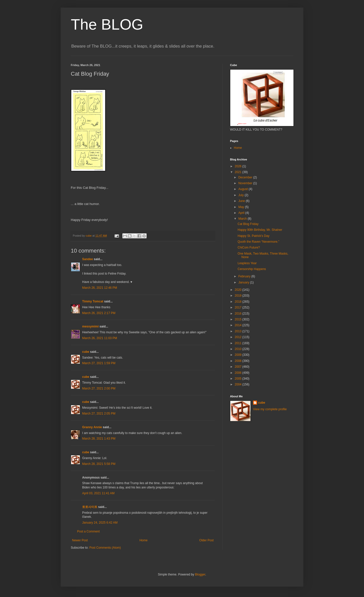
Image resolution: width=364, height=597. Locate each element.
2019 (239, 296)
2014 (239, 325)
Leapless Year (247, 263)
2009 (239, 355)
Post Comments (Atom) (105, 548)
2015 (239, 319)
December (246, 177)
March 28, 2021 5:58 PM (99, 464)
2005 (239, 379)
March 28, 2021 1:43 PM (99, 439)
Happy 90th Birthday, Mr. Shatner (260, 230)
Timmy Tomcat (93, 301)
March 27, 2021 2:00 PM (99, 388)
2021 (239, 172)
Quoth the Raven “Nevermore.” (258, 242)
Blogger (200, 574)
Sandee (88, 259)
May (242, 207)
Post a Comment (88, 531)
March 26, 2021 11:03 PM (100, 338)
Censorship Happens (252, 269)
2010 (239, 349)
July (242, 195)
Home (144, 540)
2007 (239, 367)
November (246, 183)
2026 (239, 166)
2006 (239, 373)
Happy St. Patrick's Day (254, 236)
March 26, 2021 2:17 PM (99, 313)
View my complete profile (270, 409)
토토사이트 (90, 507)
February (245, 276)
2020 (239, 290)
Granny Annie (92, 427)
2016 (239, 314)
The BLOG (107, 24)
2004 (239, 384)
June (242, 201)
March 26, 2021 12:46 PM (100, 288)
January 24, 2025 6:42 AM (100, 523)
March (243, 219)
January (244, 282)
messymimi (90, 326)
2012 (239, 337)
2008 (239, 361)
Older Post (206, 540)
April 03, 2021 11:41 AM (98, 493)
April (242, 213)
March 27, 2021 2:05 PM (99, 414)
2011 (239, 343)
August (244, 189)
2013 (239, 331)
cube (86, 352)
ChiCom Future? (249, 248)
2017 (239, 307)
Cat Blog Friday (248, 224)
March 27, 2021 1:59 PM (99, 363)
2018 (239, 302)
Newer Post (80, 540)
